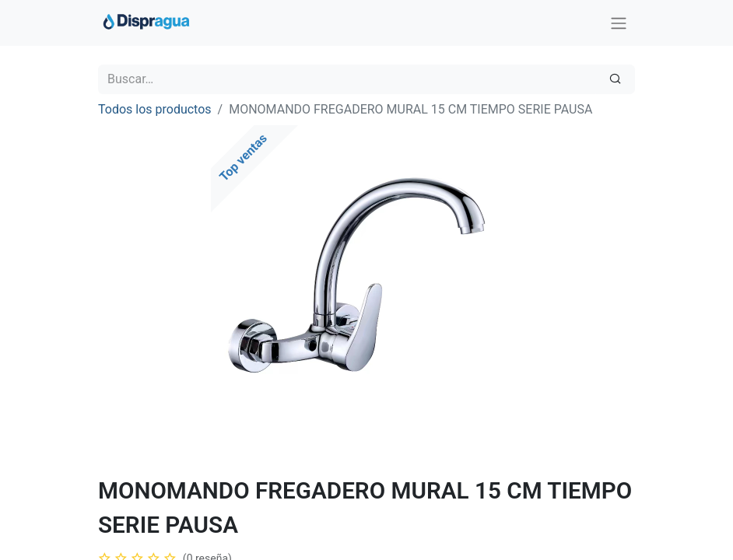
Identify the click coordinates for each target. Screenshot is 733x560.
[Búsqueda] (615, 79)
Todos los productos (155, 109)
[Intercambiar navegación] (619, 23)
